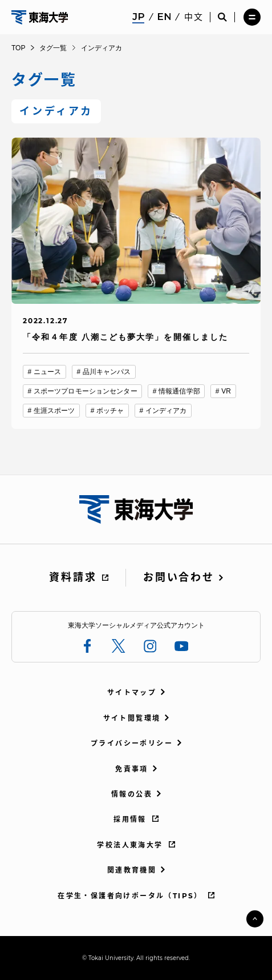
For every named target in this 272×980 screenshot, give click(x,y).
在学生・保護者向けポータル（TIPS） (130, 896)
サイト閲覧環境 (132, 718)
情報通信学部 (179, 391)
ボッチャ (110, 411)
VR (226, 391)
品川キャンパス (107, 372)
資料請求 (73, 577)
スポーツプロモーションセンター (86, 391)
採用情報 (130, 819)
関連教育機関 (132, 870)
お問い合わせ (178, 577)
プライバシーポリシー (132, 743)
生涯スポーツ (54, 411)
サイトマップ (132, 692)
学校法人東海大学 (130, 845)
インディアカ (166, 411)
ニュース (47, 372)
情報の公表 (132, 794)
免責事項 (132, 769)
